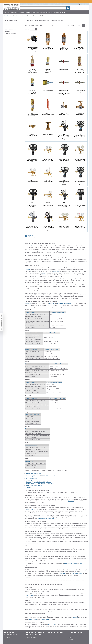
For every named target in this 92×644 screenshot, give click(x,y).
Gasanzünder (50, 484)
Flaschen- (52, 304)
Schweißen (30, 246)
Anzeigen (27, 29)
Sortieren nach (70, 26)
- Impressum (7, 637)
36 (32, 29)
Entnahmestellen (30, 477)
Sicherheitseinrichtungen (71, 563)
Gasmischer (29, 480)
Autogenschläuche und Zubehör (34, 485)
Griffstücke (48, 482)
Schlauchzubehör (41, 484)
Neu (79, 26)
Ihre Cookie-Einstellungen (1, 322)
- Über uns (71, 637)
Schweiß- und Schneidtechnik (33, 473)
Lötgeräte (36, 482)
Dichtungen (52, 475)
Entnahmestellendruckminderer (65, 304)
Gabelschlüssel (45, 619)
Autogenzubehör (30, 484)
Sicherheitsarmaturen (31, 479)
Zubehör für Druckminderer (33, 475)
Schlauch (44, 273)
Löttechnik (28, 482)
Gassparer (28, 487)
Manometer (27, 270)
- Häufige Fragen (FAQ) (31, 637)
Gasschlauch (63, 573)
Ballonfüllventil (29, 461)
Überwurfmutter (33, 619)
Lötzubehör (42, 482)
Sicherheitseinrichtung (77, 573)
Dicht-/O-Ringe (29, 596)
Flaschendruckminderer (31, 312)
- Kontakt (71, 639)
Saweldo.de (28, 304)
